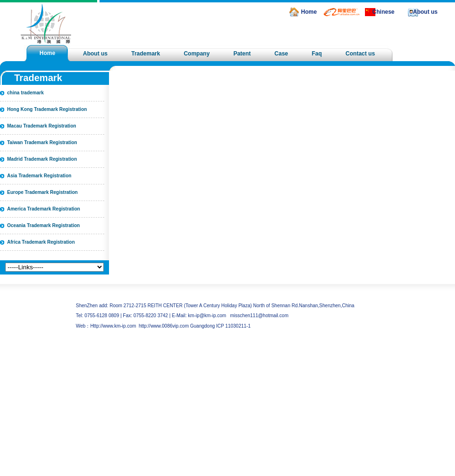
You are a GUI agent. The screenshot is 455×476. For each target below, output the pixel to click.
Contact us (360, 54)
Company (197, 54)
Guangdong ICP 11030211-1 (220, 326)
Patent (242, 54)
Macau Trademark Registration (42, 126)
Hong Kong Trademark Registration (47, 109)
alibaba (327, 12)
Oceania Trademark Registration (43, 225)
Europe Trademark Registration (42, 192)
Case (281, 54)
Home (309, 12)
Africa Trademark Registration (41, 242)
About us (425, 12)
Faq (317, 54)
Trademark (146, 54)
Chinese (384, 12)
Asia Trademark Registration (39, 176)
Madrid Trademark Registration (42, 159)
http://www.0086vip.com (164, 326)
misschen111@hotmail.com (259, 316)
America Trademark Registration (44, 209)
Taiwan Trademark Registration (42, 142)
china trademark (25, 93)
